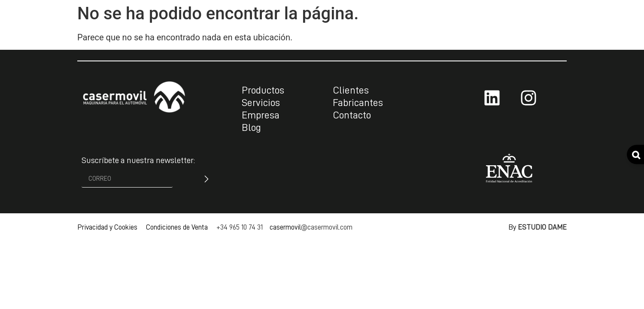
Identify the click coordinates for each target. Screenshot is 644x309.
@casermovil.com (327, 227)
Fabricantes (358, 103)
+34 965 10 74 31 (240, 227)
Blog (251, 127)
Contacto (352, 115)
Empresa (261, 115)
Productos (263, 90)
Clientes (351, 90)
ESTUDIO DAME (542, 227)
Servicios (261, 103)
